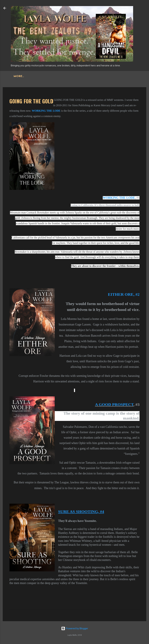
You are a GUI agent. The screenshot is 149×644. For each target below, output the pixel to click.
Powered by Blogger (75, 628)
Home (18, 76)
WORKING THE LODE (119, 198)
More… (71, 76)
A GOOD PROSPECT (114, 405)
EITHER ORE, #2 (124, 294)
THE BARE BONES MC (44, 76)
